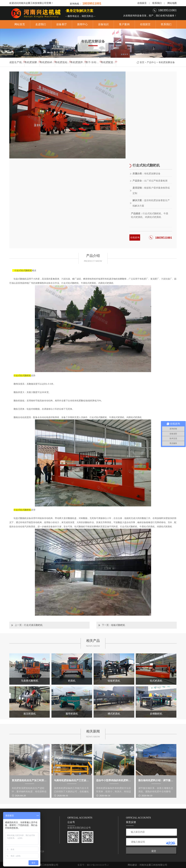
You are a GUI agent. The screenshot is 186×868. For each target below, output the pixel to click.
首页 (142, 62)
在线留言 (142, 3)
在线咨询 (135, 238)
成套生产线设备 (17, 62)
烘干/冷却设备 (93, 62)
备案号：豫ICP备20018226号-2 (93, 865)
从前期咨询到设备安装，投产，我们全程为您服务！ (150, 16)
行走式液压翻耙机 (33, 625)
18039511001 (164, 238)
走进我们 (41, 24)
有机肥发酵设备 (167, 62)
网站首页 (20, 24)
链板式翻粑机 (118, 625)
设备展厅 (62, 24)
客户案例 (124, 24)
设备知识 (103, 24)
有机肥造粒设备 (63, 62)
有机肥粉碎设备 (47, 62)
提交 (154, 851)
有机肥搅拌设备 (78, 62)
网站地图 (172, 3)
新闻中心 (82, 24)
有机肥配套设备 (108, 62)
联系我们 (157, 3)
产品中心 (151, 62)
